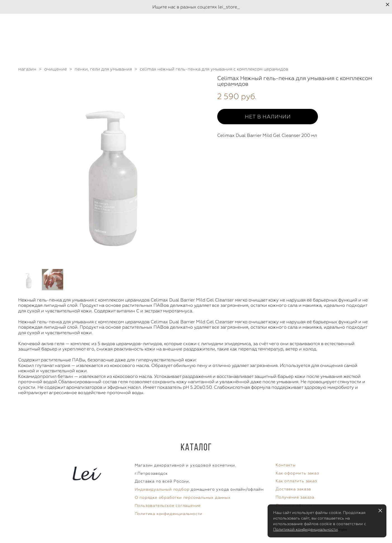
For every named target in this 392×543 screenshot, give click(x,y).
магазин (27, 69)
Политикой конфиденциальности (305, 529)
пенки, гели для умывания (103, 69)
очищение (56, 69)
